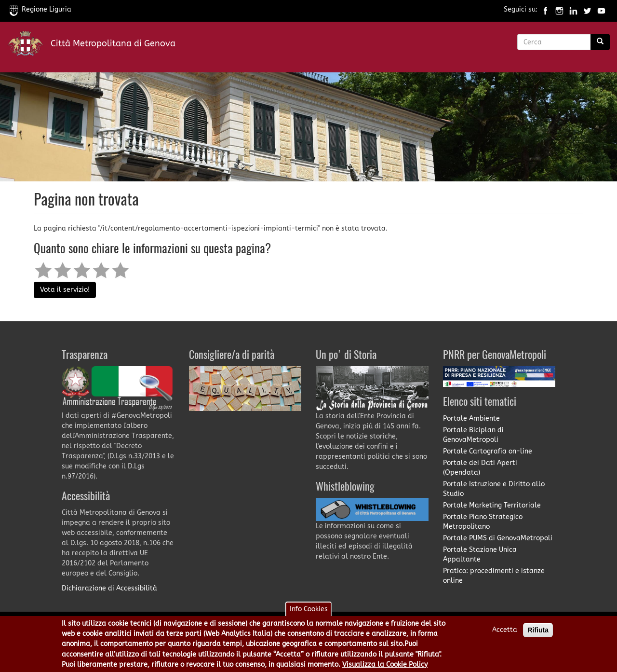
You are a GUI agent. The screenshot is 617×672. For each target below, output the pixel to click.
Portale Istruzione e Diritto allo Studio (494, 489)
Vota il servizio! (65, 290)
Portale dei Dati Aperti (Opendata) (480, 468)
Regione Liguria (40, 9)
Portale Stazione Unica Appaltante (480, 555)
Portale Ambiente (471, 418)
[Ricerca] (600, 42)
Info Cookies (309, 612)
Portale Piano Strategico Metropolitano (483, 522)
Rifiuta (538, 633)
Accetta (505, 633)
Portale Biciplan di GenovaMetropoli (473, 435)
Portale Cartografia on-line (488, 451)
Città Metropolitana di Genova (113, 43)
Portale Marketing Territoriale (492, 505)
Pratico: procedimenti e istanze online (494, 576)
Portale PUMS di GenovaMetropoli (498, 538)
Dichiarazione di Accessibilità (109, 588)
